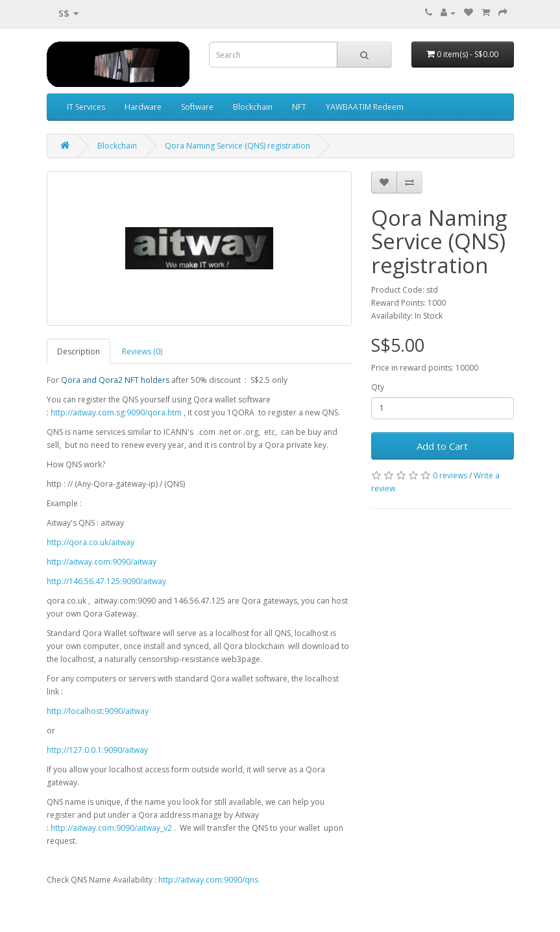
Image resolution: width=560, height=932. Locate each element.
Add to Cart (442, 446)
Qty (378, 387)
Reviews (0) (142, 351)
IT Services (86, 107)
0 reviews (450, 475)
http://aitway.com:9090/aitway (102, 562)
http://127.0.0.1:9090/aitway (97, 750)
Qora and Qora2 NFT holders (115, 380)
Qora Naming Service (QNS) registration (237, 146)
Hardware (143, 107)
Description (79, 351)
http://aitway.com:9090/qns (208, 880)
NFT (299, 107)
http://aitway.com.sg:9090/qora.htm (116, 412)
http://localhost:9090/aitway (98, 711)
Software (197, 107)
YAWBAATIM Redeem (365, 107)
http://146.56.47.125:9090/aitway (106, 581)
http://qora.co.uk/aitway (91, 542)
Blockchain (253, 107)
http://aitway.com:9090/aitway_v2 (111, 828)
